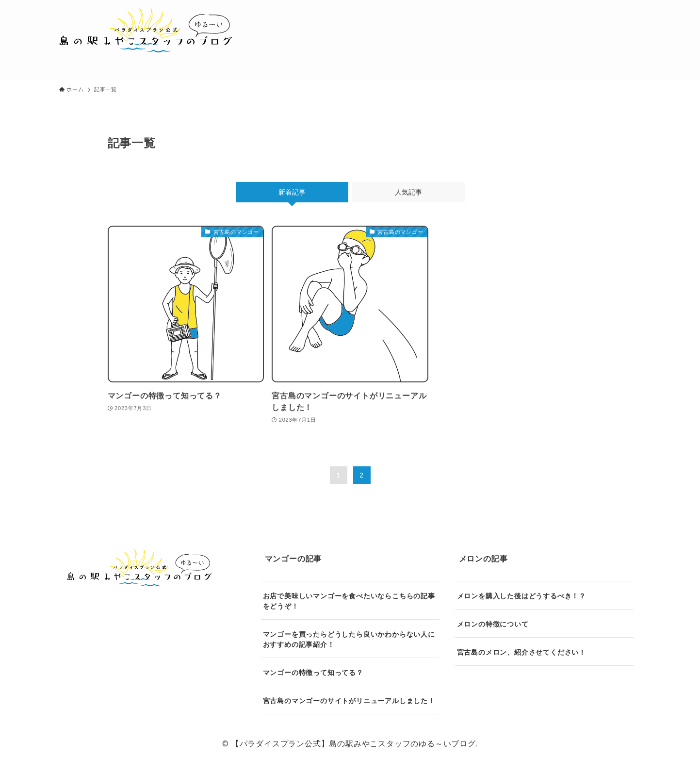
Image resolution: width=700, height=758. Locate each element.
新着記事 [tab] (292, 192)
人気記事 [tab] (408, 192)
